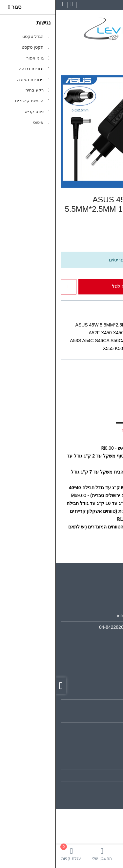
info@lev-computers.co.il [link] (87, 616)
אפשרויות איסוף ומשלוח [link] (89, 430)
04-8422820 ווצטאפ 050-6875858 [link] (77, 627)
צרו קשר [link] (103, 682)
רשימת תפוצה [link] (98, 787)
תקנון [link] (106, 705)
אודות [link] (106, 604)
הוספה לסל (70, 287)
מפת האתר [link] (101, 694)
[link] (108, 854)
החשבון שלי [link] (100, 764)
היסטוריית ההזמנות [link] (93, 776)
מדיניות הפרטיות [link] (95, 717)
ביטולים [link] (104, 728)
